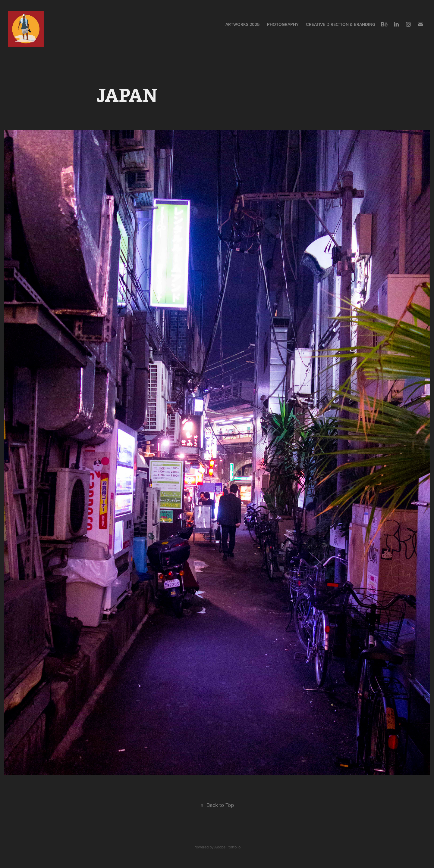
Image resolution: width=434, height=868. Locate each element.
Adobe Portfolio (227, 847)
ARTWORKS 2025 (242, 24)
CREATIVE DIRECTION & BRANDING (341, 24)
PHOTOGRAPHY (283, 24)
